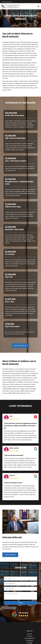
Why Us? (30, 634)
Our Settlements (30, 638)
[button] (38, 6)
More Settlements (21, 346)
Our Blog (30, 643)
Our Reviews (30, 641)
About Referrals (10, 555)
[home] (11, 6)
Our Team (30, 636)
